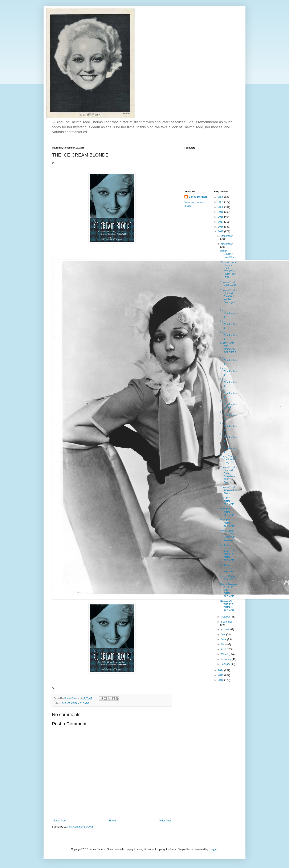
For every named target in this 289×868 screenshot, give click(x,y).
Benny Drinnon (198, 197)
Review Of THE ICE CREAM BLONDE (227, 606)
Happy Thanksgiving (229, 324)
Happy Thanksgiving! (229, 313)
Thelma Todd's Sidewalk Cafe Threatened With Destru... (228, 475)
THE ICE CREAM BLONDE (76, 703)
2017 (221, 222)
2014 (221, 670)
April (224, 649)
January (226, 664)
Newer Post (60, 821)
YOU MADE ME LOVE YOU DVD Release (228, 536)
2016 (221, 227)
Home (113, 821)
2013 (221, 675)
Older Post (165, 821)
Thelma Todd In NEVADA (228, 284)
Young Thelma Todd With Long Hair (228, 459)
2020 (221, 207)
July (223, 635)
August (225, 630)
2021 (221, 202)
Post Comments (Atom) (80, 827)
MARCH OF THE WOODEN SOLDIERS (228, 348)
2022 (221, 197)
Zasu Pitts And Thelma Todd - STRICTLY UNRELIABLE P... (228, 270)
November (227, 244)
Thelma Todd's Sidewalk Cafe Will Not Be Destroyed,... (228, 298)
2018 (221, 217)
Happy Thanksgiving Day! (229, 404)
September (227, 622)
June (224, 639)
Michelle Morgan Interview (227, 569)
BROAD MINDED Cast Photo (228, 254)
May (224, 644)
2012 (221, 680)
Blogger (213, 849)
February (226, 659)
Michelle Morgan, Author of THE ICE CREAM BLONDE (227, 553)
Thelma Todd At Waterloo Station (228, 490)
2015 (221, 232)
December (227, 236)
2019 (221, 212)
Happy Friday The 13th (228, 578)
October (226, 617)
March (225, 654)
